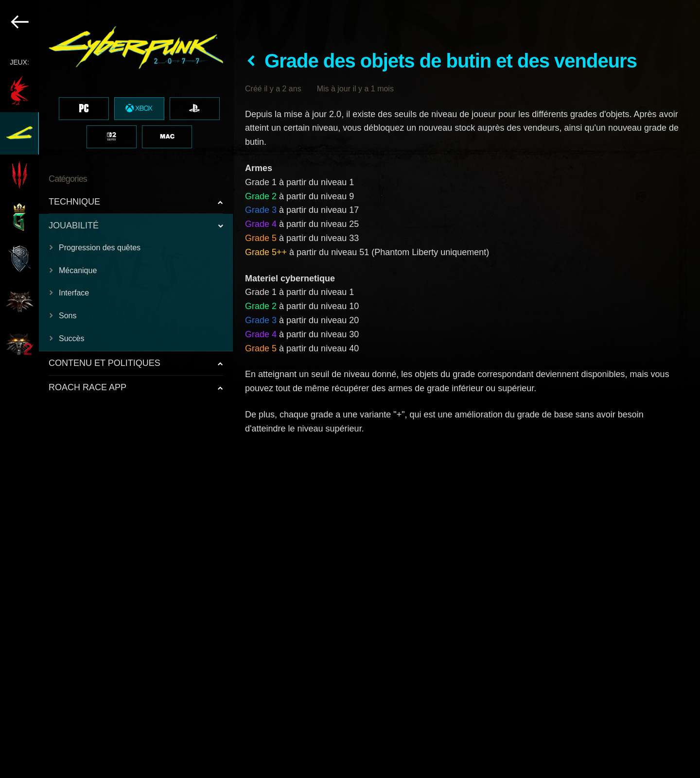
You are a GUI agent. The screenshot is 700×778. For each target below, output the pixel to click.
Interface (74, 293)
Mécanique (78, 270)
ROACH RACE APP (87, 387)
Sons (68, 316)
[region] (117, 389)
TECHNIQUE (74, 202)
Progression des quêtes (100, 248)
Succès (71, 338)
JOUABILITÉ (74, 225)
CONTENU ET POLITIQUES (105, 363)
